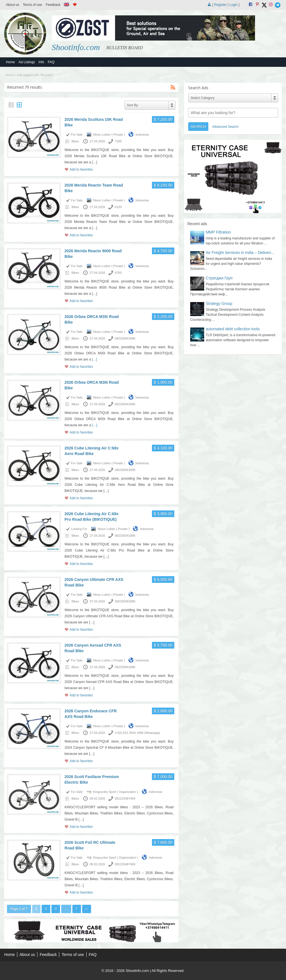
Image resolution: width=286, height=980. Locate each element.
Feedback (53, 5)
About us (12, 5)
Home (10, 62)
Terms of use (33, 5)
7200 (118, 141)
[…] (95, 162)
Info (41, 62)
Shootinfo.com (76, 47)
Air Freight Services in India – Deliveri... (240, 253)
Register (221, 5)
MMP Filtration (218, 232)
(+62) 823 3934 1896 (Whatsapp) (137, 733)
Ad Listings (27, 62)
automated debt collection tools (233, 329)
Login (233, 5)
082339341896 (125, 338)
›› (87, 909)
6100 (118, 207)
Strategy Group (219, 303)
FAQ (51, 62)
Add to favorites (81, 169)
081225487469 (125, 798)
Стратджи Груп (219, 278)
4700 (118, 273)
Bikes (75, 141)
